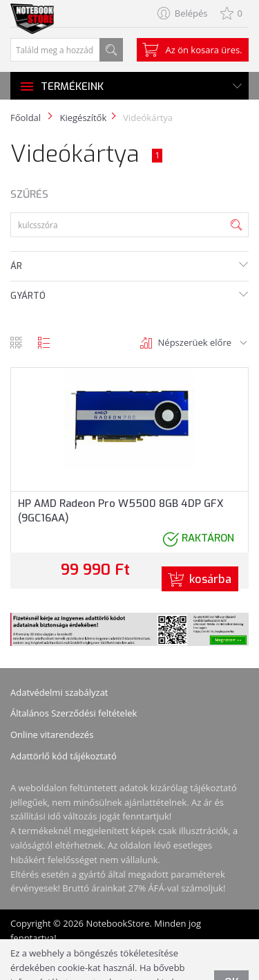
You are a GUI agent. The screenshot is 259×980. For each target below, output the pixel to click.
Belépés (191, 13)
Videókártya (148, 118)
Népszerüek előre (195, 342)
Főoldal (26, 118)
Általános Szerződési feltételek (74, 713)
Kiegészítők (83, 118)
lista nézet (44, 343)
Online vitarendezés (52, 734)
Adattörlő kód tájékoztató (64, 756)
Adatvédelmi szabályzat (59, 692)
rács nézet (16, 343)
